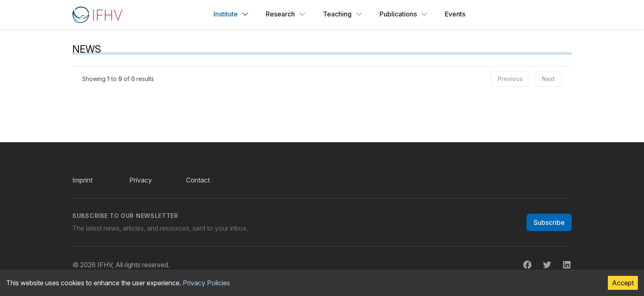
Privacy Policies (206, 283)
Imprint (82, 180)
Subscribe (549, 222)
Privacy (141, 180)
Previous (510, 79)
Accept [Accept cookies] (623, 283)
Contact (198, 180)
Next (548, 79)
